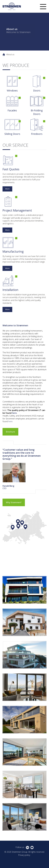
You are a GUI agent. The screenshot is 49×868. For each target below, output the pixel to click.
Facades (12, 110)
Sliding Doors (12, 134)
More (7, 189)
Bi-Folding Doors (37, 112)
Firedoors (37, 134)
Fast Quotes (11, 169)
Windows (12, 91)
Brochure (10, 432)
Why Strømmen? (14, 502)
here (14, 413)
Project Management (17, 210)
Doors (37, 91)
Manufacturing (13, 251)
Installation (10, 290)
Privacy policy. (24, 855)
